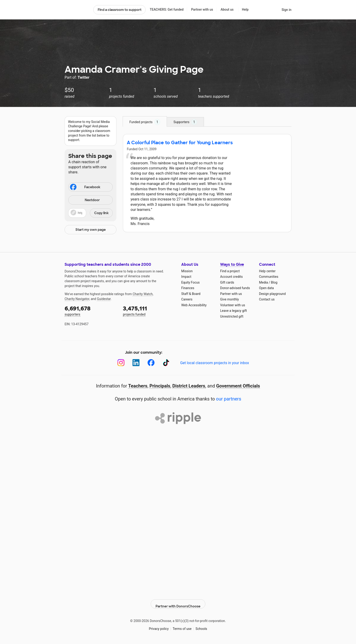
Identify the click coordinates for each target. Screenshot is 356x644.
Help (245, 9)
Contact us (267, 299)
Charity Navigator (77, 299)
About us (227, 9)
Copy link (101, 213)
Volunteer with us (233, 305)
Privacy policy (159, 625)
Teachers (138, 386)
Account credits (231, 277)
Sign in (286, 10)
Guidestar (104, 299)
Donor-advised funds (235, 288)
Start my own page (91, 230)
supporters (91, 311)
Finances (188, 288)
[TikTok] (166, 363)
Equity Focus (190, 282)
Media (264, 282)
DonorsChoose (77, 10)
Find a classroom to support (120, 10)
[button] (91, 213)
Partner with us (202, 9)
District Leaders (189, 386)
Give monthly (230, 299)
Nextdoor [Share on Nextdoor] (85, 200)
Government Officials (238, 386)
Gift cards (227, 282)
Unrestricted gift (232, 316)
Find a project (230, 271)
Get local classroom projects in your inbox (214, 363)
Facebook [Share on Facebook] (85, 188)
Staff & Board (191, 294)
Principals (160, 386)
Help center (267, 271)
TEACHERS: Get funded (167, 9)
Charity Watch (143, 294)
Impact (186, 277)
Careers (187, 299)
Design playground (272, 294)
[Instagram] (121, 363)
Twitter (83, 77)
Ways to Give (232, 264)
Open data (266, 288)
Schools (201, 625)
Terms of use (182, 625)
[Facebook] (151, 363)
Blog (274, 282)
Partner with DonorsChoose (178, 600)
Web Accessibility (194, 305)
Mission (187, 271)
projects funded (149, 311)
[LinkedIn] (136, 363)
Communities (269, 277)
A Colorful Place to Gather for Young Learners (180, 143)
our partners (229, 399)
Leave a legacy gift (234, 311)
